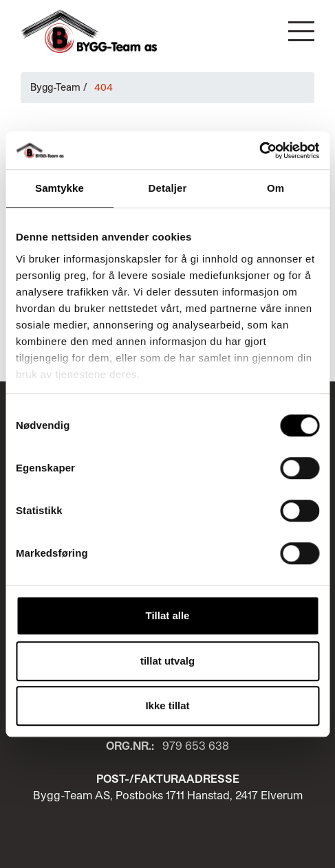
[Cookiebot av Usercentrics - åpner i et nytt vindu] (259, 151)
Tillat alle (168, 615)
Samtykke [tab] (60, 188)
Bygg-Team (55, 87)
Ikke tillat (167, 705)
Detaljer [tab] (168, 188)
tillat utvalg (167, 661)
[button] (301, 31)
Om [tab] (275, 188)
